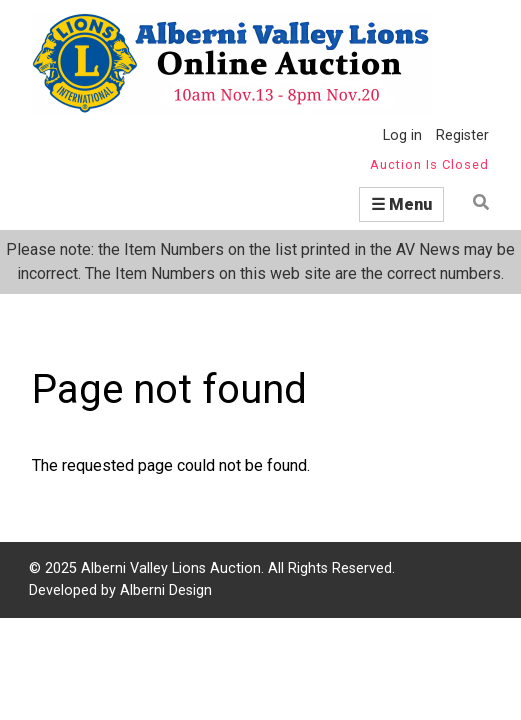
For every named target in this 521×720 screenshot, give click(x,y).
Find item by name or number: (474, 202)
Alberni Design (166, 590)
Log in (402, 135)
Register (462, 135)
